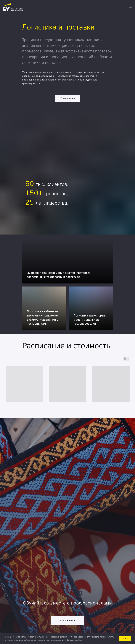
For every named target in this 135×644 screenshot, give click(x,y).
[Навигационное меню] (130, 7)
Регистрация (68, 98)
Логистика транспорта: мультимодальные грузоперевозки (90, 320)
